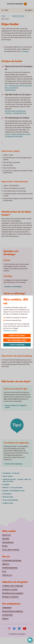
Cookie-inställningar (17, 345)
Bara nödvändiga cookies (17, 340)
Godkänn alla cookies (17, 336)
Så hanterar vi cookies (10, 331)
